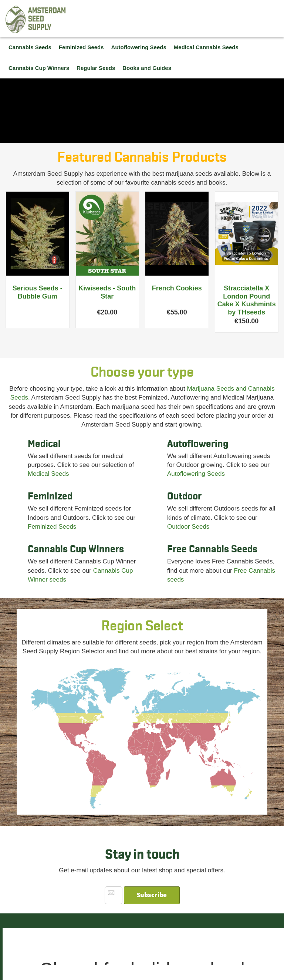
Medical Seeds (48, 474)
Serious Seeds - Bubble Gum (38, 292)
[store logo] (36, 19)
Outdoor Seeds (188, 527)
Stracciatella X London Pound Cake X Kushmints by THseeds (247, 300)
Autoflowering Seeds (196, 474)
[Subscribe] (152, 895)
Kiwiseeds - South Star (107, 292)
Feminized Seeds (52, 527)
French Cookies (177, 288)
